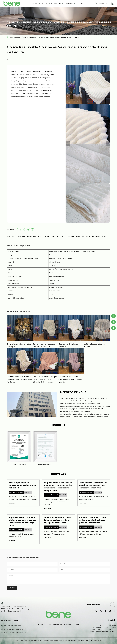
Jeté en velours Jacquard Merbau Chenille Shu (44, 345)
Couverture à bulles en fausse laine (68, 345)
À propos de (56, 3)
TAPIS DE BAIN (97, 630)
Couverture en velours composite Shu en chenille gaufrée (70, 379)
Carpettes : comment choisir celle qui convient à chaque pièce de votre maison (93, 520)
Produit (44, 3)
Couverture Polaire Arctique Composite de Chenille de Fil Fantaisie (20, 379)
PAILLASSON (112, 625)
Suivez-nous (93, 605)
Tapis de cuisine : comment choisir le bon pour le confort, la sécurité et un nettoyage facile (23, 522)
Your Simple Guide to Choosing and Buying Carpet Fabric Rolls (22, 485)
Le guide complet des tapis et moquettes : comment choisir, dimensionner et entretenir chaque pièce (58, 487)
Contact (80, 3)
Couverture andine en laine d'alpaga (19, 345)
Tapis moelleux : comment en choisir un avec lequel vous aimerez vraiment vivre (93, 485)
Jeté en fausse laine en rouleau (94, 345)
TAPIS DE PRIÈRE (96, 628)
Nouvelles (69, 3)
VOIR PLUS (12, 503)
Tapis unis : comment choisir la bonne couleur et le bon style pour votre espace (58, 520)
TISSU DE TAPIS (111, 628)
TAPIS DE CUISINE (96, 632)
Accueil (34, 3)
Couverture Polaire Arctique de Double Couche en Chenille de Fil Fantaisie (45, 379)
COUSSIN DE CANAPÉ (109, 632)
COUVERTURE (27, 37)
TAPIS (100, 625)
